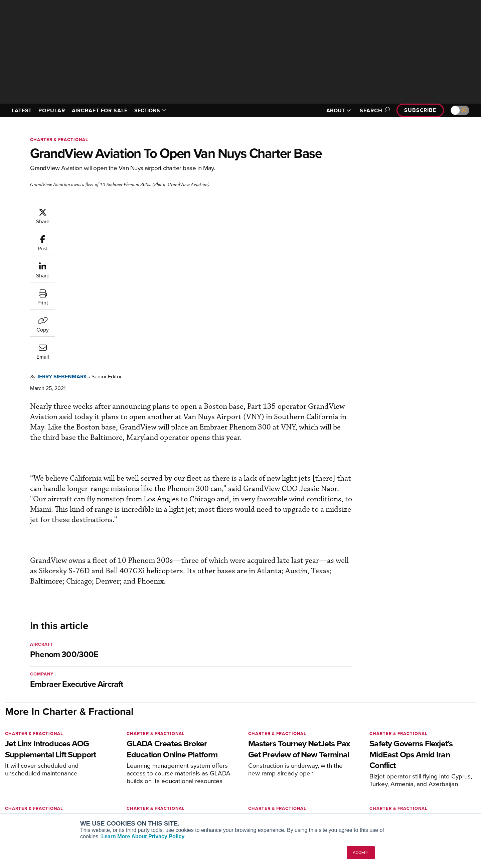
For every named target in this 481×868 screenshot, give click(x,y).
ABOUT (339, 110)
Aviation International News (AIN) (134, 771)
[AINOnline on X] (33, 752)
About (399, 762)
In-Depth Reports (311, 780)
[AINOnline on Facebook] (7, 752)
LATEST (22, 110)
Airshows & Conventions (319, 807)
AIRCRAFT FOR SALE (100, 110)
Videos (300, 789)
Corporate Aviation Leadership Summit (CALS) (136, 810)
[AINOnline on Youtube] (20, 752)
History (400, 780)
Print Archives (308, 762)
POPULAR (52, 110)
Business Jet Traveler (121, 789)
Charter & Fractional (59, 140)
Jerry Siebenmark (102, 211)
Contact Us (404, 789)
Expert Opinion (309, 771)
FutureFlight (107, 798)
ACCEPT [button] (361, 853)
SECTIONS (150, 110)
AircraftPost (111, 780)
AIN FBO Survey (115, 762)
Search (374, 110)
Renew (201, 780)
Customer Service (212, 771)
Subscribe (420, 110)
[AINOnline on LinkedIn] (46, 752)
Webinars (303, 798)
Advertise (407, 798)
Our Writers (405, 771)
